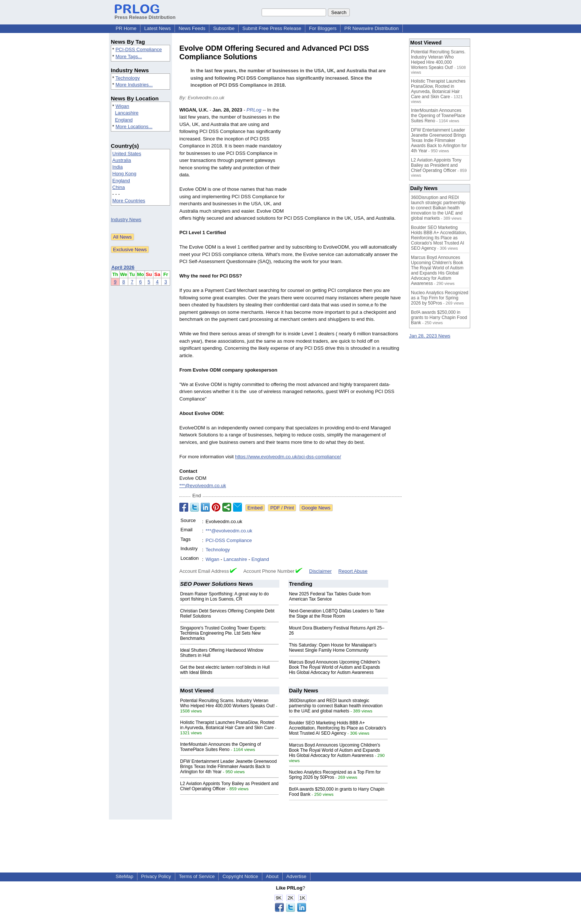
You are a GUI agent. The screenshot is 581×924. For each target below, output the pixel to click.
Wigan (122, 106)
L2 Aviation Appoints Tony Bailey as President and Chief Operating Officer (436, 165)
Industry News (126, 220)
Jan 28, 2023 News (430, 336)
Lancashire (127, 113)
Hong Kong (124, 174)
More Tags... (129, 56)
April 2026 (123, 267)
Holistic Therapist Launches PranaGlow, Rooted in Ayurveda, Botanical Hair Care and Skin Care (227, 725)
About (272, 876)
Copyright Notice (240, 876)
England (124, 120)
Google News (316, 508)
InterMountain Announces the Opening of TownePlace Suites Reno (220, 747)
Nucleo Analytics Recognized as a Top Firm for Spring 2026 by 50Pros (440, 298)
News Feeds (192, 28)
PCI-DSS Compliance (139, 49)
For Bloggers (323, 28)
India (117, 167)
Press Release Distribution (145, 14)
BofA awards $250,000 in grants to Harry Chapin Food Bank (439, 318)
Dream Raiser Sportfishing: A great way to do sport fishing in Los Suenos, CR (224, 596)
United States (127, 154)
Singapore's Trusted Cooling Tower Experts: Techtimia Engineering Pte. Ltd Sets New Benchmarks (223, 633)
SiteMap (124, 876)
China (119, 187)
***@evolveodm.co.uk (203, 486)
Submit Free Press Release (272, 28)
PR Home (126, 28)
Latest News (157, 28)
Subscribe (224, 28)
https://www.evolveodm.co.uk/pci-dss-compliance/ (288, 457)
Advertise (296, 876)
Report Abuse (353, 571)
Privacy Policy (156, 876)
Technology (127, 78)
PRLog (254, 110)
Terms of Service (197, 876)
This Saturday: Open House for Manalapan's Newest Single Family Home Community (333, 648)
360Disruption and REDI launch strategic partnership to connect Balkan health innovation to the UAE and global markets (336, 706)
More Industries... (134, 85)
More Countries (129, 201)
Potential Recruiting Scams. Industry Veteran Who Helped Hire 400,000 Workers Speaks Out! (227, 703)
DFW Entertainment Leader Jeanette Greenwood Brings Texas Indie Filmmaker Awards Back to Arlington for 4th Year (228, 767)
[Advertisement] (346, 161)
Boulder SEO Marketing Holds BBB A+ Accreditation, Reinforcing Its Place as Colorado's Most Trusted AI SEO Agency (338, 728)
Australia (122, 160)
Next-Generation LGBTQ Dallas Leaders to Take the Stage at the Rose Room (337, 614)
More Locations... (134, 127)
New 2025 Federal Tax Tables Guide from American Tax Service (330, 596)
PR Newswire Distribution (371, 28)
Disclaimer (320, 571)
